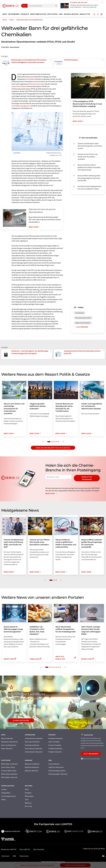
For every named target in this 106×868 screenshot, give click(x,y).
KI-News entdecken (21, 720)
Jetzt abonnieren (91, 754)
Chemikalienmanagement (21, 106)
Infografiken (6, 793)
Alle (24, 6)
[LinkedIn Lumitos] (103, 856)
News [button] (5, 14)
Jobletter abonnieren (56, 767)
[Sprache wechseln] (102, 14)
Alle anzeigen (81, 327)
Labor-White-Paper (8, 767)
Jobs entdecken (54, 764)
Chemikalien (31, 79)
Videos (4, 799)
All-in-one (28, 806)
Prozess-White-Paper (9, 771)
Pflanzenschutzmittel (37, 84)
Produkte (28, 793)
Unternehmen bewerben (34, 748)
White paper (29, 796)
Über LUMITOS (25, 849)
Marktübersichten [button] (38, 14)
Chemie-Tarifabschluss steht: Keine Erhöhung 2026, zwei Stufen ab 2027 (90, 146)
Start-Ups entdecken (32, 742)
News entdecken (7, 738)
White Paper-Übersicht (9, 777)
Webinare (28, 803)
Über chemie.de (39, 849)
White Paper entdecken (9, 764)
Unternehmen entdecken (34, 738)
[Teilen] (98, 14)
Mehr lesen (52, 493)
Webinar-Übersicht (32, 771)
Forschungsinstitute (8, 796)
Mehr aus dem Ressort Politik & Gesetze (53, 448)
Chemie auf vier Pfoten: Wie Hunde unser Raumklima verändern (88, 157)
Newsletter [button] (85, 14)
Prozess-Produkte (55, 745)
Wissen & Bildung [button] (71, 14)
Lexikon (4, 789)
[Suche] (56, 6)
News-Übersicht (7, 748)
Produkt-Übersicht (55, 752)
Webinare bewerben (32, 767)
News (27, 789)
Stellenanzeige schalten (57, 771)
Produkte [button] (25, 14)
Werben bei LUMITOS (9, 849)
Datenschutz (24, 856)
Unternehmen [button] (14, 14)
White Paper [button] (52, 14)
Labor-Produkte (54, 742)
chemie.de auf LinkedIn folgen (90, 759)
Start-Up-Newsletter (9, 745)
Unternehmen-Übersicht (34, 752)
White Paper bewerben (9, 774)
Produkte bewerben (55, 748)
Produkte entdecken (56, 738)
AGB (14, 856)
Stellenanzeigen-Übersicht (58, 774)
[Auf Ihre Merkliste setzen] (94, 14)
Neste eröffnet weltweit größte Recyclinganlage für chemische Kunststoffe (89, 178)
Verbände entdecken (32, 745)
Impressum (5, 856)
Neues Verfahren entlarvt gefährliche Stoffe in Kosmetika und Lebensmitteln (89, 167)
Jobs (27, 799)
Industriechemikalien (19, 86)
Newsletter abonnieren (87, 478)
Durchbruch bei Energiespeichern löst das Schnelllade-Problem (90, 188)
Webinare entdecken (32, 764)
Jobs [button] (61, 14)
